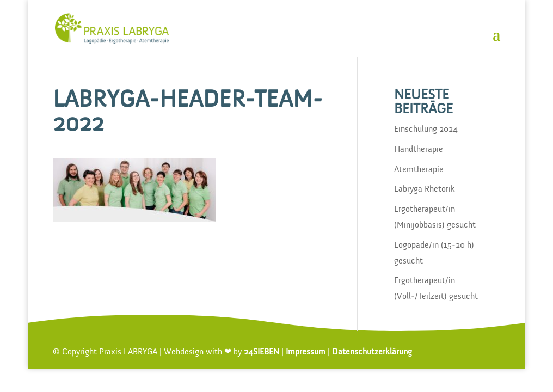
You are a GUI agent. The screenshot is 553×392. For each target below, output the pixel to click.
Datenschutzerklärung (372, 352)
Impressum (306, 352)
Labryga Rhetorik (425, 189)
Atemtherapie (419, 170)
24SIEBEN (262, 352)
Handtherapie (419, 150)
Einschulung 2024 (426, 130)
